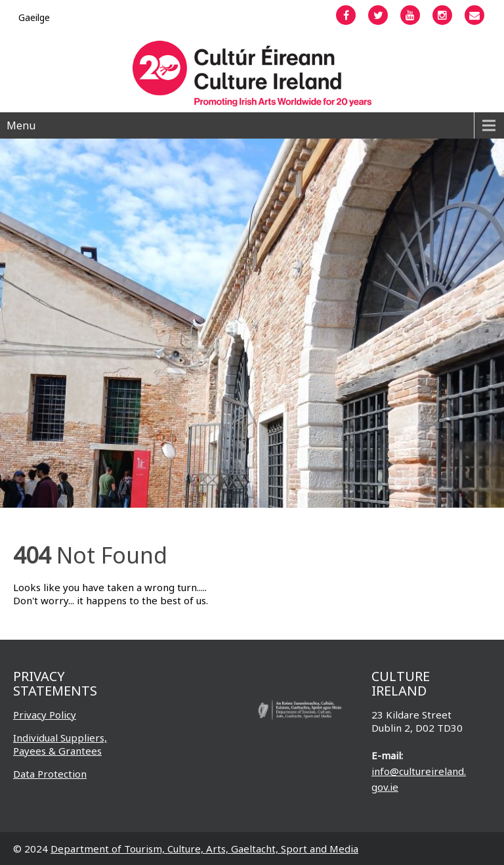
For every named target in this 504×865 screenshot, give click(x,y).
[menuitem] (34, 17)
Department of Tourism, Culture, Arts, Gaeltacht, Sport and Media (204, 849)
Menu (21, 125)
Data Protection (50, 774)
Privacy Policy (45, 715)
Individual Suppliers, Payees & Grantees (60, 744)
